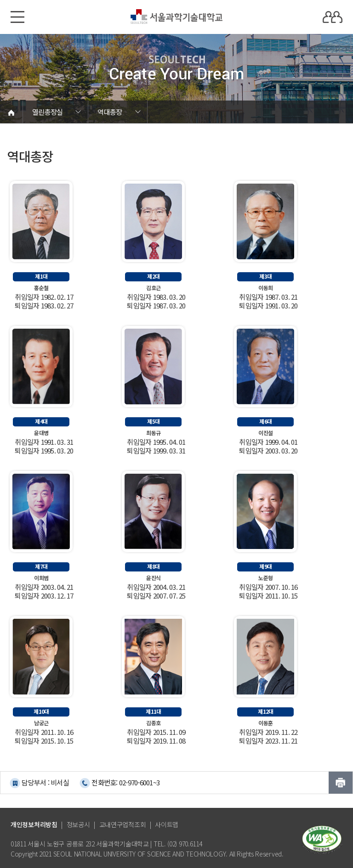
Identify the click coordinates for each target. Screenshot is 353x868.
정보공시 (78, 824)
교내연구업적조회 (123, 824)
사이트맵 (167, 824)
